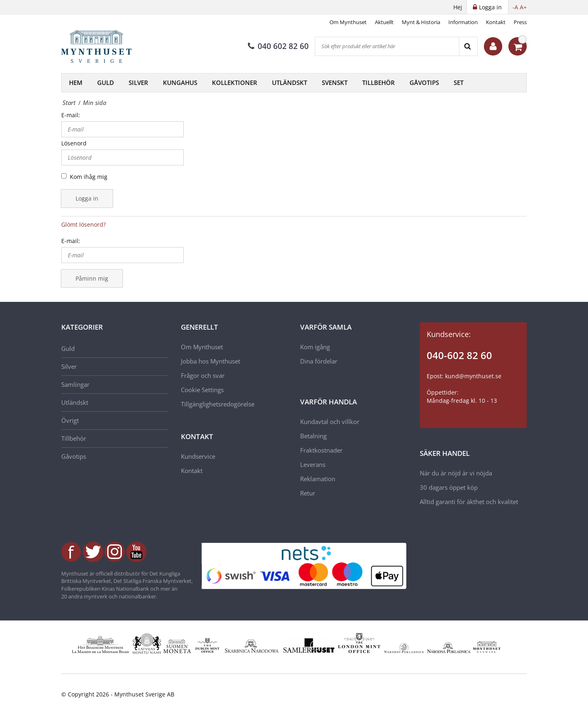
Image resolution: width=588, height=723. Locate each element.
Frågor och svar (203, 375)
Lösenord (74, 143)
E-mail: (71, 115)
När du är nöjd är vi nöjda (456, 473)
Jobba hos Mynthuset (210, 361)
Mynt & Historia (421, 22)
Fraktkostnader (321, 450)
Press (520, 22)
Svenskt (335, 83)
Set (459, 83)
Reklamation (318, 479)
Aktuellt (384, 22)
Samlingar (75, 384)
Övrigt (70, 420)
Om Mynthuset (348, 22)
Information (463, 22)
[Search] (468, 46)
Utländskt (290, 83)
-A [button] (515, 7)
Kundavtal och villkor (330, 422)
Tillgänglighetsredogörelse (218, 404)
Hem (76, 83)
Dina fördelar (319, 361)
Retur (308, 493)
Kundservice (198, 456)
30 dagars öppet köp (449, 487)
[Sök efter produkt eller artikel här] (387, 46)
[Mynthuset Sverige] (102, 47)
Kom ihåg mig (89, 177)
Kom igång (315, 347)
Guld (106, 83)
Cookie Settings (202, 390)
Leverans (313, 464)
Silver (138, 83)
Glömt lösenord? (84, 224)
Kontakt (496, 22)
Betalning (313, 436)
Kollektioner (235, 83)
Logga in (87, 198)
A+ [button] (523, 7)
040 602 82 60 (278, 46)
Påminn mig (92, 278)
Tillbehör (379, 83)
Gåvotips (424, 83)
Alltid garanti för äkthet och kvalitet (469, 502)
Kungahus (180, 83)
